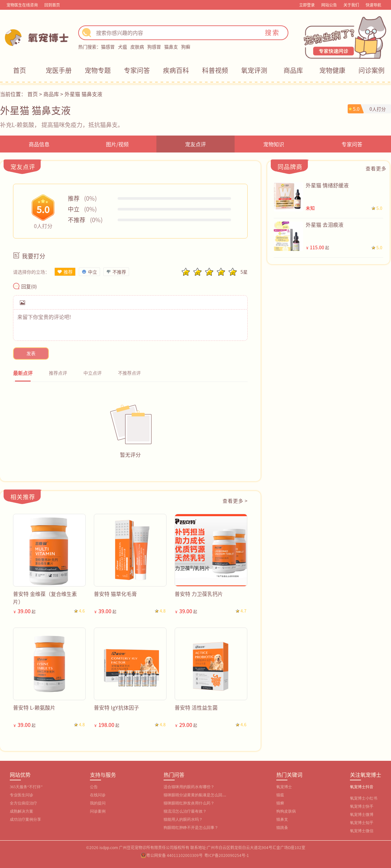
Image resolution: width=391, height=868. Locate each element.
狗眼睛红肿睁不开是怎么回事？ (191, 828)
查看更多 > (235, 501)
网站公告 (329, 5)
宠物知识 (274, 144)
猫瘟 (280, 795)
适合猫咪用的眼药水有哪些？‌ (189, 787)
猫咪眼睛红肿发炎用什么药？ (189, 803)
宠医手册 (59, 70)
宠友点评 (195, 144)
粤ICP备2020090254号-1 (227, 855)
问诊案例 (371, 70)
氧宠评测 (254, 70)
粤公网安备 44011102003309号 (174, 855)
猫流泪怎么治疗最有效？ (185, 811)
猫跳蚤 (282, 828)
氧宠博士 (284, 787)
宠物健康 (332, 70)
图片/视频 (117, 144)
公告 (94, 787)
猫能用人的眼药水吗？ (183, 819)
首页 (20, 70)
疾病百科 (176, 70)
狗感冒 (154, 47)
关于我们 (351, 5)
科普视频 (215, 70)
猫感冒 (108, 47)
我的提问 (98, 803)
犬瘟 (123, 47)
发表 (31, 353)
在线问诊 (98, 795)
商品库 (293, 70)
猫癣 (280, 803)
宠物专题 (98, 70)
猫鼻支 (171, 47)
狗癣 (186, 47)
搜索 (272, 32)
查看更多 (376, 168)
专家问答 (137, 70)
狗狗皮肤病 (286, 811)
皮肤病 (137, 47)
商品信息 (39, 144)
